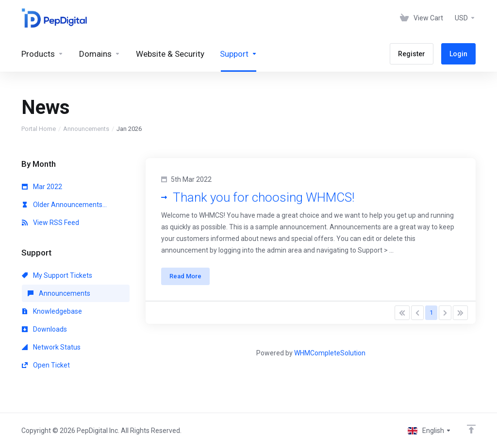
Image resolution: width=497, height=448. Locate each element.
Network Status (51, 347)
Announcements (86, 129)
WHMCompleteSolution (330, 353)
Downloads (44, 329)
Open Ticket (46, 365)
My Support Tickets (57, 275)
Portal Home (39, 129)
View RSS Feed (50, 223)
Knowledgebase (52, 311)
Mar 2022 (42, 187)
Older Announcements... (64, 205)
